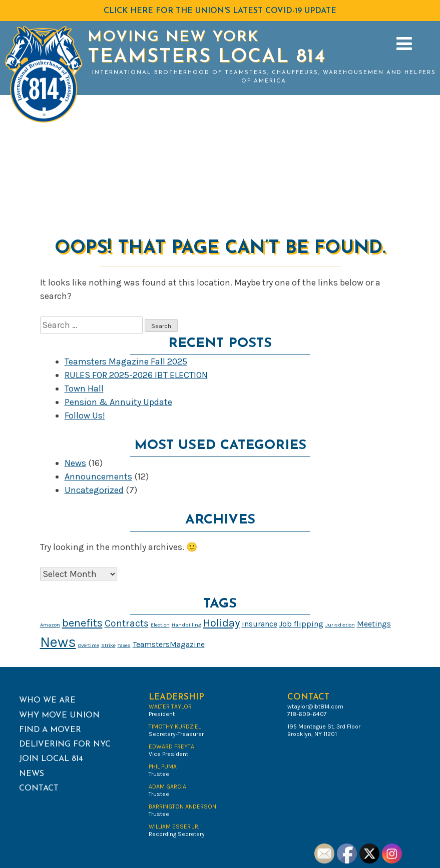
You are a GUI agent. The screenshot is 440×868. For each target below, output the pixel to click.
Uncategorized (94, 490)
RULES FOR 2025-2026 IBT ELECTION (136, 375)
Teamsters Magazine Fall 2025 (126, 361)
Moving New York (173, 37)
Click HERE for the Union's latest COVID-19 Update (220, 11)
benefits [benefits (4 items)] (82, 623)
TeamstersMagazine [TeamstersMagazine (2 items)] (169, 644)
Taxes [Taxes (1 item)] (124, 645)
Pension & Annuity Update (118, 402)
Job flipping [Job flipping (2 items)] (301, 624)
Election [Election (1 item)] (160, 625)
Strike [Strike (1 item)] (108, 645)
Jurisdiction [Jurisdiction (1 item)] (340, 625)
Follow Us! (85, 415)
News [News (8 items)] (58, 642)
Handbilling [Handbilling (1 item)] (186, 625)
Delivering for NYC (65, 744)
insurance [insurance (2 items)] (260, 624)
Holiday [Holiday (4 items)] (222, 623)
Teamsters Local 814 (207, 57)
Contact (39, 788)
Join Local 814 (51, 759)
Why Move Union (59, 715)
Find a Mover (50, 730)
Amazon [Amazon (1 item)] (50, 625)
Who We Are (47, 700)
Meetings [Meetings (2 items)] (374, 624)
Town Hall (84, 388)
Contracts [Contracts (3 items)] (127, 623)
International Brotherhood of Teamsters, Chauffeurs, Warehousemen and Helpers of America (264, 77)
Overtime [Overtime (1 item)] (89, 645)
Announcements (98, 476)
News (75, 463)
